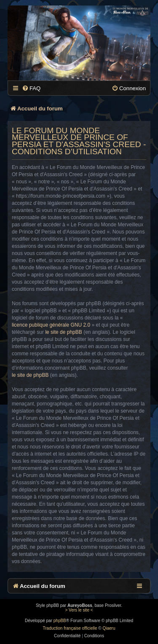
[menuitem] (31, 88)
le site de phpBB (63, 332)
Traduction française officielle (70, 628)
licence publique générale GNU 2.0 (51, 325)
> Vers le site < (79, 610)
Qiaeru (109, 628)
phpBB (60, 621)
